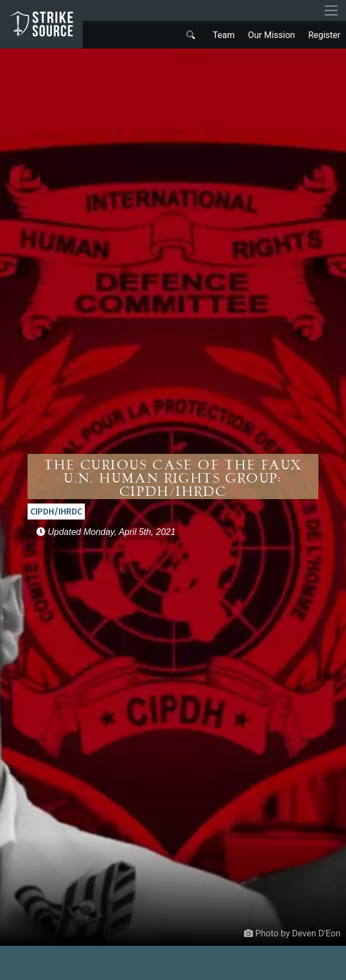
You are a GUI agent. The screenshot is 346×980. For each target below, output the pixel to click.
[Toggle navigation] (331, 10)
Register (324, 35)
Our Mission (271, 35)
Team (224, 35)
